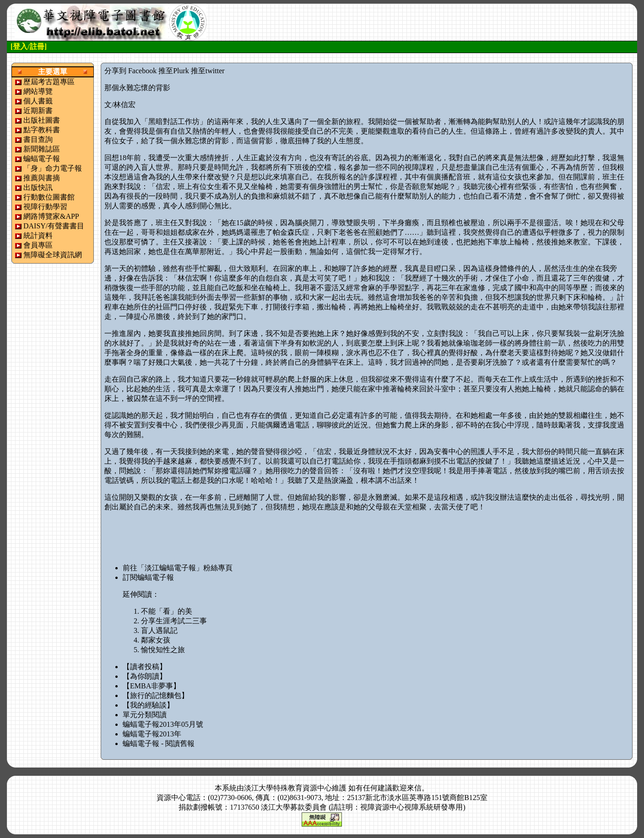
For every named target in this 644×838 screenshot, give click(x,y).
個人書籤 (38, 101)
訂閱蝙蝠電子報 (148, 577)
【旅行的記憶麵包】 (156, 695)
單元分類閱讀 (145, 715)
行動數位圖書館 (49, 197)
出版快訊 (38, 187)
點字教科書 (42, 130)
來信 (414, 788)
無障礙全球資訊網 (53, 255)
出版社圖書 (42, 120)
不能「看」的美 (167, 611)
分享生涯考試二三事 (174, 621)
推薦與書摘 (42, 178)
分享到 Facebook (130, 71)
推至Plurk (174, 71)
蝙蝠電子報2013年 (152, 734)
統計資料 (38, 235)
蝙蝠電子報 (42, 159)
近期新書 (38, 111)
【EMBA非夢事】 (152, 686)
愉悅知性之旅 (163, 650)
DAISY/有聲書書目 (54, 226)
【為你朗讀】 (145, 676)
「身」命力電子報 (53, 168)
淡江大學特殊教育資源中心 (288, 788)
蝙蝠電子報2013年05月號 (163, 724)
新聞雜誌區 (42, 149)
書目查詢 (38, 139)
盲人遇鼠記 (159, 630)
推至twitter (208, 71)
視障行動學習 (45, 207)
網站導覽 (38, 91)
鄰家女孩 (156, 640)
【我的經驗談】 (148, 705)
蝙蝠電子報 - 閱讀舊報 (159, 743)
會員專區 (38, 245)
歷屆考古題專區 (49, 82)
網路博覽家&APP (51, 216)
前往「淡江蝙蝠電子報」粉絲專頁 (178, 568)
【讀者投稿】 (145, 667)
